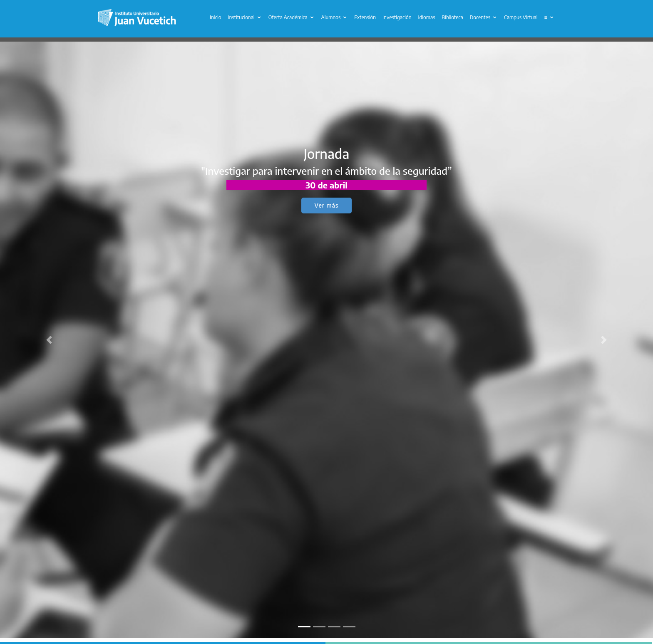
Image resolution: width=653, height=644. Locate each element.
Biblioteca (453, 17)
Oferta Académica (288, 17)
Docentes (480, 17)
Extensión (365, 17)
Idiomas (427, 17)
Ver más (327, 205)
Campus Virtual (521, 17)
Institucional (241, 17)
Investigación (397, 17)
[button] (49, 340)
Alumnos (331, 17)
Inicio (215, 17)
